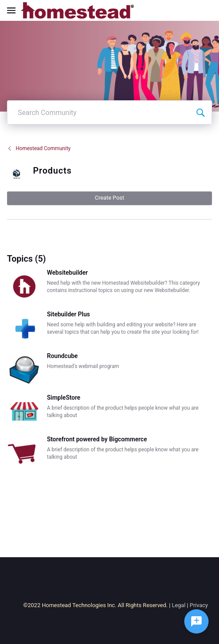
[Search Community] (200, 112)
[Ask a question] (196, 621)
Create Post (109, 198)
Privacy (199, 605)
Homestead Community (39, 148)
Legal (178, 605)
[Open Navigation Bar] (14, 10)
